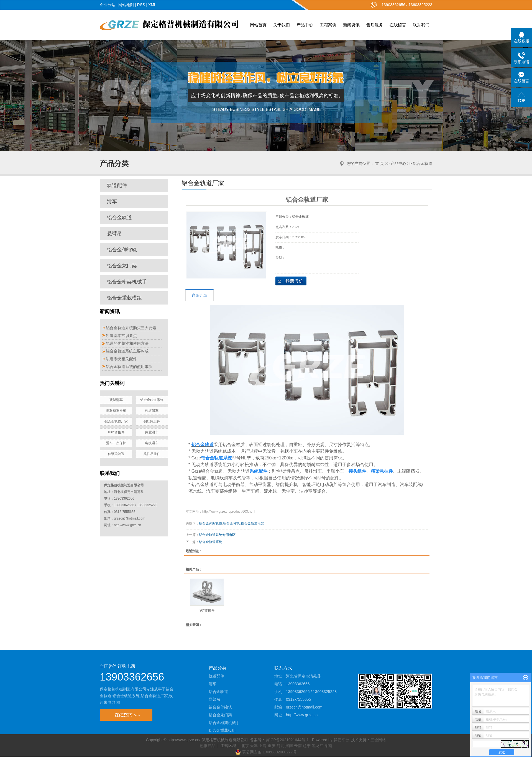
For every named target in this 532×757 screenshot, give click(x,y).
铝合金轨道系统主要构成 (127, 351)
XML (152, 5)
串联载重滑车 (116, 411)
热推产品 (208, 746)
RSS (141, 5)
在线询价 (291, 281)
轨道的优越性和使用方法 (127, 343)
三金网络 (378, 740)
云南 (298, 746)
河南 (289, 746)
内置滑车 (152, 432)
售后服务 (375, 25)
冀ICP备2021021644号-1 (287, 740)
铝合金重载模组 (124, 298)
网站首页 (258, 25)
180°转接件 (116, 432)
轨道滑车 (152, 411)
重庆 (272, 746)
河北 (280, 746)
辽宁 (307, 746)
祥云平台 (341, 740)
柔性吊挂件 (152, 454)
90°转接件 (207, 610)
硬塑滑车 (116, 400)
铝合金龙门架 (122, 266)
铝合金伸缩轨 (122, 250)
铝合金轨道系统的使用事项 (129, 367)
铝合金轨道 (423, 163)
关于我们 (282, 25)
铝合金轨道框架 (252, 523)
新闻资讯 (351, 25)
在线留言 (398, 25)
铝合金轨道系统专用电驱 (217, 535)
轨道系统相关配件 (121, 359)
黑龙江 (318, 746)
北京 (245, 746)
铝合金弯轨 (231, 523)
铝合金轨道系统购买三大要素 (131, 328)
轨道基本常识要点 (121, 336)
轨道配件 (117, 185)
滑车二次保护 (116, 443)
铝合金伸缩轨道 (211, 523)
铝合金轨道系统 (152, 400)
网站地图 (126, 5)
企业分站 (108, 5)
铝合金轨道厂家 (116, 421)
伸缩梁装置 (116, 454)
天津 (254, 746)
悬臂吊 (114, 234)
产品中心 (305, 25)
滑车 (112, 201)
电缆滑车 (152, 443)
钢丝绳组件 (152, 421)
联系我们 (421, 25)
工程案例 (328, 25)
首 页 (380, 163)
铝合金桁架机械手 (127, 282)
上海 (263, 746)
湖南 (328, 746)
